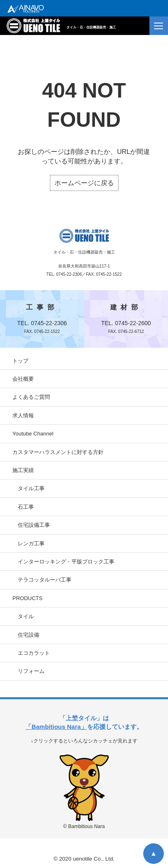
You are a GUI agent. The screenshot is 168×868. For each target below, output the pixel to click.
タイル (26, 616)
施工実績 (23, 470)
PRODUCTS (27, 598)
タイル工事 (31, 488)
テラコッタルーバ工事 (45, 580)
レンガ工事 (31, 543)
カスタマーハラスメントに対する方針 (58, 452)
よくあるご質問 (31, 397)
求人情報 (23, 415)
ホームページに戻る (84, 183)
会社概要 (23, 379)
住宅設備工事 (34, 525)
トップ (20, 361)
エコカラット (34, 653)
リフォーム (31, 671)
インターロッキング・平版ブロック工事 (66, 562)
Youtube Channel (33, 434)
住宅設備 (28, 635)
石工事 (26, 507)
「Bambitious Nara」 (56, 727)
